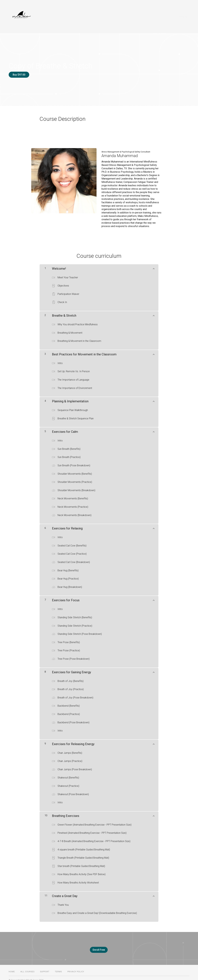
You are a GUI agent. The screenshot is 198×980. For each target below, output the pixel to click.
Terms (58, 967)
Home (12, 967)
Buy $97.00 (19, 75)
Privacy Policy (76, 967)
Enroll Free (98, 948)
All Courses (27, 967)
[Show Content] (153, 266)
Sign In (185, 17)
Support (45, 967)
